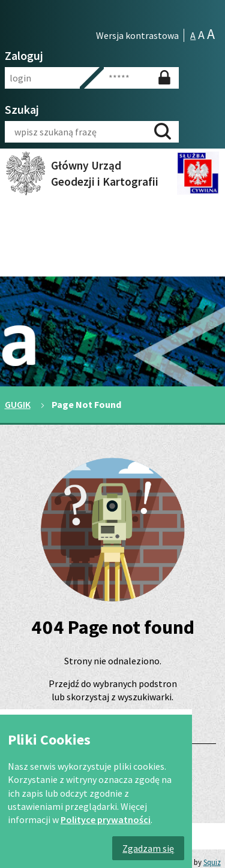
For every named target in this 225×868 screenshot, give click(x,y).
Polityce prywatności (106, 819)
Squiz (212, 862)
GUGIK (18, 404)
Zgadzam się (148, 848)
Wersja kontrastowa (137, 35)
